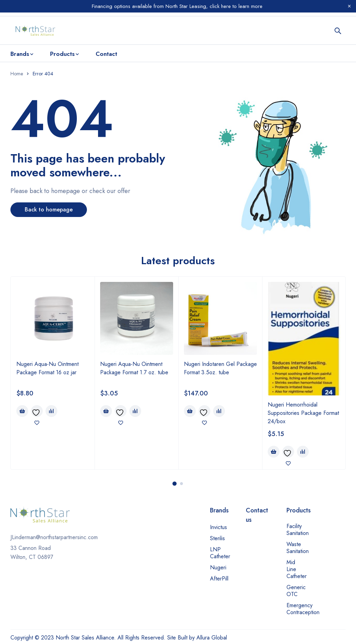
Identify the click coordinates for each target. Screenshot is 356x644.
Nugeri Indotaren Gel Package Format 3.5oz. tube (220, 368)
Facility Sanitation (298, 530)
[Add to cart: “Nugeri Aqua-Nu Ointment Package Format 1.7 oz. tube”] (106, 411)
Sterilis (217, 538)
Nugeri (218, 567)
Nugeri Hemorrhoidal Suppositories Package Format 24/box (303, 413)
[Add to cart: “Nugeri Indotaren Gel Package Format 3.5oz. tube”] (190, 411)
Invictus (219, 527)
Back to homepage (49, 210)
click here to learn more (235, 6)
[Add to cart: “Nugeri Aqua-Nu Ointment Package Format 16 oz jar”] (22, 411)
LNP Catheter (220, 553)
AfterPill (219, 579)
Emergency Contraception (303, 609)
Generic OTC (296, 591)
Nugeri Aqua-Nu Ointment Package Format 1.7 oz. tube (134, 368)
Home (17, 74)
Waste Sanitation (298, 548)
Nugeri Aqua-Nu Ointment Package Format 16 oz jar (47, 368)
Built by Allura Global (202, 638)
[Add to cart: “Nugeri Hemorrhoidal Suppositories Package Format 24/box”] (274, 452)
